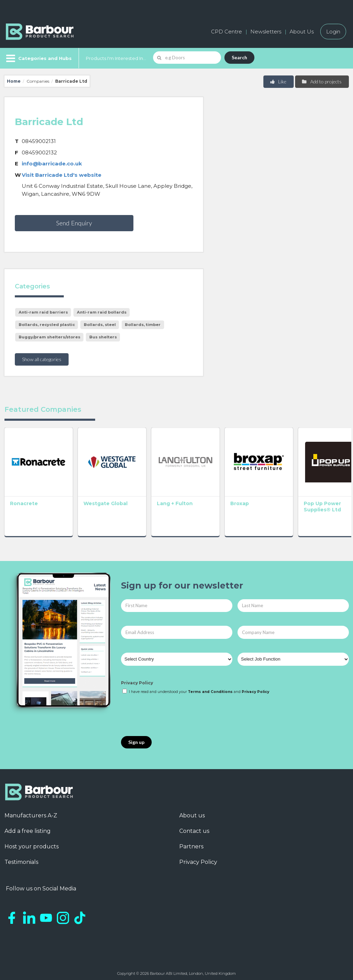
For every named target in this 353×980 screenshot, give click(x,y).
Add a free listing (28, 828)
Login (333, 32)
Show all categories (42, 359)
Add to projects (321, 81)
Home (14, 81)
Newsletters (266, 32)
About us (192, 812)
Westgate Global (102, 500)
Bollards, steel (100, 325)
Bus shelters (103, 337)
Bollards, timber (143, 325)
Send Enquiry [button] (74, 223)
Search (239, 57)
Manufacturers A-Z (31, 812)
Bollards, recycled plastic (47, 325)
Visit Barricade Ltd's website (62, 175)
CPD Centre (226, 32)
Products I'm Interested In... (116, 58)
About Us (302, 32)
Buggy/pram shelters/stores (49, 337)
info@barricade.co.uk (52, 164)
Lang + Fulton (168, 500)
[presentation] (173, 712)
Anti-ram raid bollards (102, 312)
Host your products (32, 843)
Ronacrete (24, 500)
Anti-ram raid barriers (43, 312)
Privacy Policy (137, 679)
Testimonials (21, 859)
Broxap (229, 500)
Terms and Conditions (210, 688)
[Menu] (38, 58)
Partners (191, 843)
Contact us (194, 828)
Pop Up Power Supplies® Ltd (308, 503)
